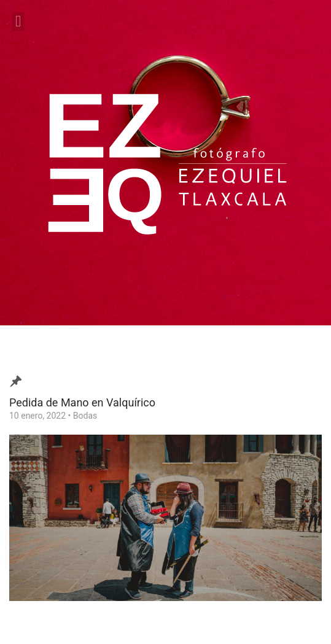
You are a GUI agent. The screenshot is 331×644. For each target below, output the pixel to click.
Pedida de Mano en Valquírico (82, 402)
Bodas (85, 416)
